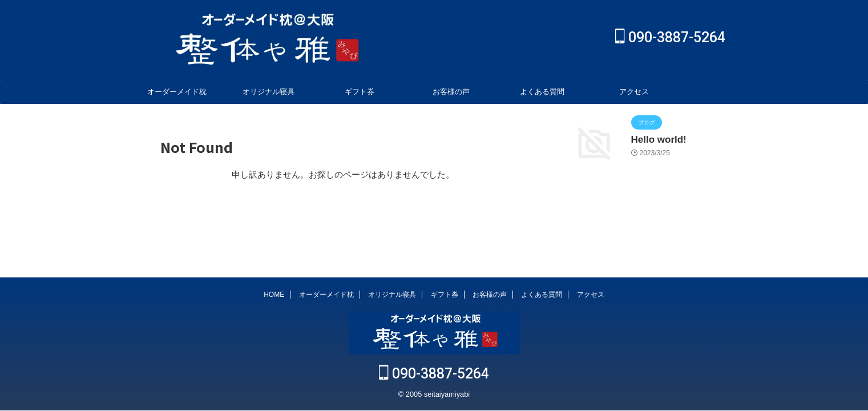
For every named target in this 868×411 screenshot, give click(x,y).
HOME (274, 296)
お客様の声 (451, 92)
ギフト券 (360, 92)
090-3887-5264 (670, 37)
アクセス (634, 92)
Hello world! (655, 139)
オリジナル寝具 (269, 92)
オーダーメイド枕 (177, 92)
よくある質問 (542, 92)
